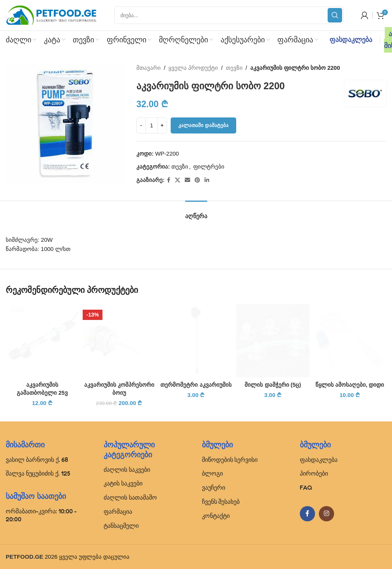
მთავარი (149, 68)
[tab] (196, 212)
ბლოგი (212, 473)
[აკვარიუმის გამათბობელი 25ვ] (42, 341)
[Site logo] (51, 15)
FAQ (306, 487)
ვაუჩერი (214, 487)
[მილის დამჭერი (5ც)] (273, 341)
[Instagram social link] (326, 514)
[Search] (229, 15)
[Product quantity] (152, 125)
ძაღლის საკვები (127, 469)
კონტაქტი (216, 516)
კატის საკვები (123, 483)
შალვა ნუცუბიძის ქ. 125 (38, 473)
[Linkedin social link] (207, 180)
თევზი (234, 68)
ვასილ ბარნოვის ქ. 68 (37, 460)
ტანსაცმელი (121, 526)
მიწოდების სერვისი (230, 460)
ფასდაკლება (351, 40)
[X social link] (178, 180)
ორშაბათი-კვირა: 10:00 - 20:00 (41, 515)
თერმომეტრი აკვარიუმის (196, 385)
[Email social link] (187, 180)
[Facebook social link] (169, 180)
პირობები (314, 473)
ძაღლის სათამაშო (130, 497)
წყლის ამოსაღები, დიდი (350, 385)
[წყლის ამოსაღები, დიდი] (350, 341)
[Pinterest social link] (197, 180)
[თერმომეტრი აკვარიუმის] (196, 341)
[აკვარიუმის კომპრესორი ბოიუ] (119, 341)
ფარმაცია (118, 511)
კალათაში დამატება (203, 125)
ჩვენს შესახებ (221, 501)
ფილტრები (209, 166)
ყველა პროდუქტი (193, 68)
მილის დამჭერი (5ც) (273, 385)
